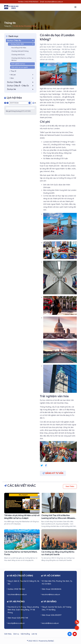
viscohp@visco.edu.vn (16, 623)
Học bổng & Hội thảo (19, 48)
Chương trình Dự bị (18, 55)
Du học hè (21, 89)
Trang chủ (8, 26)
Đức (22, 78)
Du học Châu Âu (21, 41)
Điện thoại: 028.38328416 (52, 589)
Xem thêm (70, 486)
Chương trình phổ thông (20, 51)
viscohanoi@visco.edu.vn (17, 595)
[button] (75, 7)
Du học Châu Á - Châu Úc (21, 86)
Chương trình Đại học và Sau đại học (21, 59)
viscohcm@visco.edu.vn (51, 595)
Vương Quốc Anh (22, 44)
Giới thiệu (8, 634)
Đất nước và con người (20, 67)
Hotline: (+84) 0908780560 (28, 2)
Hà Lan (22, 75)
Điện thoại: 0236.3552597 (52, 615)
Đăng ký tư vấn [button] (53, 473)
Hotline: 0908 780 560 (16, 589)
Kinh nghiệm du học (18, 64)
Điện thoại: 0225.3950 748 (18, 618)
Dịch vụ (16, 634)
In (34, 103)
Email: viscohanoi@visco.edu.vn (51, 2)
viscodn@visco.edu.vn (50, 623)
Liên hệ (34, 634)
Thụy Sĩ (13, 71)
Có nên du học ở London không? (25, 26)
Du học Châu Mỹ (21, 82)
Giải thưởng (25, 634)
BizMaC (51, 641)
